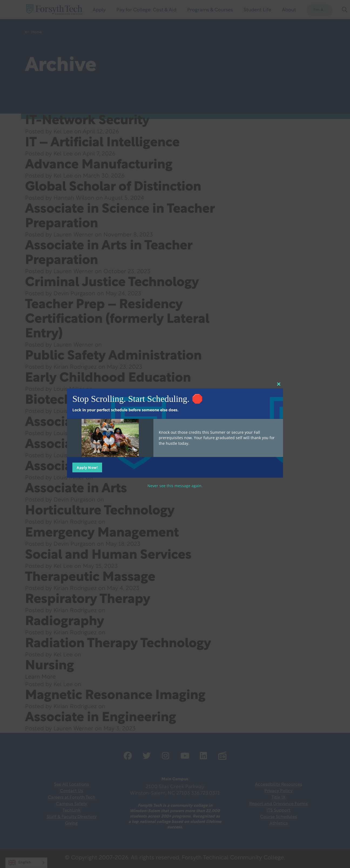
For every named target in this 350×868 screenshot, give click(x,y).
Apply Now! (87, 467)
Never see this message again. (175, 485)
